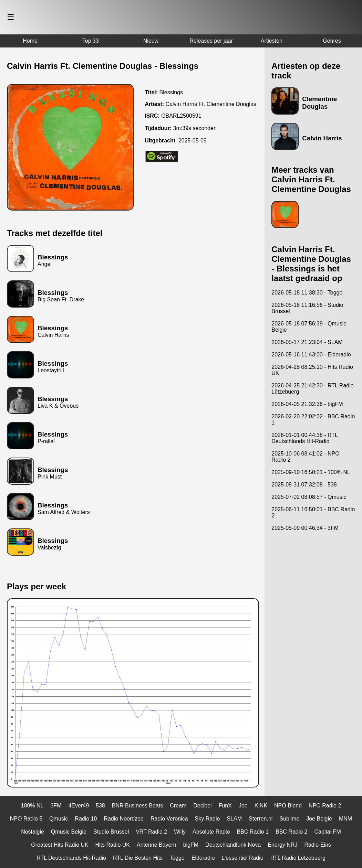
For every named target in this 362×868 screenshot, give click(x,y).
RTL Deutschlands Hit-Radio (71, 858)
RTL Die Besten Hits (138, 858)
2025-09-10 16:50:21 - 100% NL (311, 472)
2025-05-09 (193, 141)
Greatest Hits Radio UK (60, 845)
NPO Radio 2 (325, 806)
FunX (225, 806)
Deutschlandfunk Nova (233, 845)
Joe (243, 806)
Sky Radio (208, 819)
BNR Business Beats (138, 806)
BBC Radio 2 (292, 832)
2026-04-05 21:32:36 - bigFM (307, 404)
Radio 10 (86, 819)
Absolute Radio (211, 832)
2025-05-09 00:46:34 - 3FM (305, 528)
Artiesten (272, 41)
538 (100, 806)
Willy (180, 832)
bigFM (191, 845)
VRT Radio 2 (151, 832)
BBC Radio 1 (253, 832)
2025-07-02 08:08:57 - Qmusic (309, 497)
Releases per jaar (211, 41)
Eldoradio (203, 858)
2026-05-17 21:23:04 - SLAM (307, 342)
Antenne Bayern (157, 845)
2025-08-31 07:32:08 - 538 (304, 485)
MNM (345, 819)
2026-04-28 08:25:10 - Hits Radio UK (312, 370)
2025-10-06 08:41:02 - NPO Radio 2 (305, 457)
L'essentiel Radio (242, 858)
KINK (261, 806)
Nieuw (151, 41)
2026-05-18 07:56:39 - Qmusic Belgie (309, 327)
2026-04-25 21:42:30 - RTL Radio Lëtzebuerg (312, 389)
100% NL (32, 806)
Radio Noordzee (124, 819)
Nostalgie (33, 832)
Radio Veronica (169, 819)
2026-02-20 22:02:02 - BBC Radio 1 (313, 420)
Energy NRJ (282, 845)
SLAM (234, 819)
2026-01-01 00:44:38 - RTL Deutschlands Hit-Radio (304, 438)
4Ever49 (79, 806)
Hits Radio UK (112, 845)
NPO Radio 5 (26, 819)
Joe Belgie (319, 819)
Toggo (177, 858)
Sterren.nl (261, 819)
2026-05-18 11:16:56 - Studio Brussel (307, 308)
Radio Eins (317, 845)
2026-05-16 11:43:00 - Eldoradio (311, 355)
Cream (178, 806)
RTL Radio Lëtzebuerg (298, 858)
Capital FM (327, 832)
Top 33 (91, 41)
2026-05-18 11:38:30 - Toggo (307, 293)
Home (30, 41)
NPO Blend (288, 806)
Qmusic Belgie (69, 832)
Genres (332, 41)
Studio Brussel (111, 832)
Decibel (202, 806)
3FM (56, 806)
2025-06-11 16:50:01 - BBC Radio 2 (313, 512)
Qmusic (59, 819)
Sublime (289, 819)
